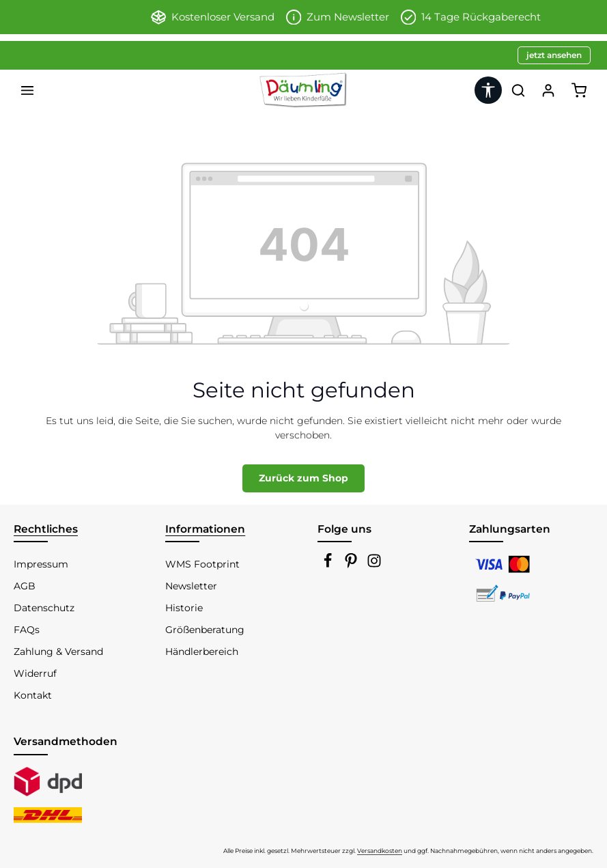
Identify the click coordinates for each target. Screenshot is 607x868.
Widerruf (35, 673)
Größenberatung (205, 630)
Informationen (205, 529)
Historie (184, 608)
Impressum (41, 564)
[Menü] (27, 90)
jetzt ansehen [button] (554, 55)
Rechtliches (46, 529)
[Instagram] (374, 565)
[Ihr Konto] (548, 90)
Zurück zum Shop (303, 478)
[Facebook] (329, 565)
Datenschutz (44, 608)
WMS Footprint (202, 564)
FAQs (27, 630)
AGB (25, 586)
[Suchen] (518, 90)
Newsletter (191, 586)
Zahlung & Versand (58, 652)
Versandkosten (380, 851)
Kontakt (33, 695)
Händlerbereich (202, 652)
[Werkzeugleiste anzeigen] (488, 90)
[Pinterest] (352, 565)
